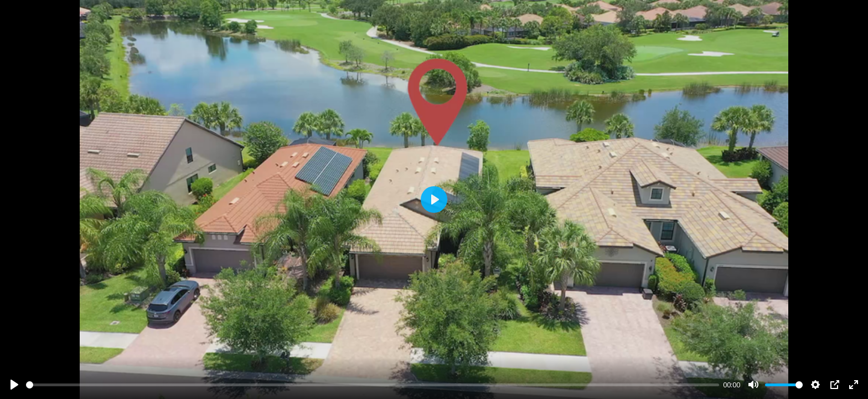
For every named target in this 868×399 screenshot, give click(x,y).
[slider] (373, 385)
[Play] (14, 385)
